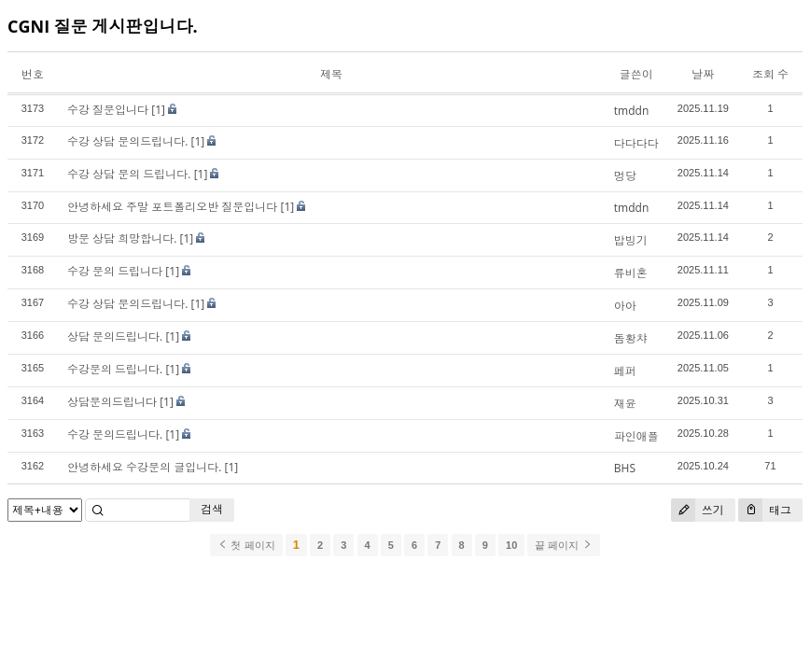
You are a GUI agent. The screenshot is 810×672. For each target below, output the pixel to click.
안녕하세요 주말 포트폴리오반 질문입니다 (172, 207)
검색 (212, 509)
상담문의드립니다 (112, 402)
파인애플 (636, 436)
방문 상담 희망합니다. (122, 238)
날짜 (703, 74)
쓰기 (698, 510)
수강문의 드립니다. (115, 369)
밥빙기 (631, 240)
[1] (158, 110)
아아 (625, 306)
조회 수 (770, 74)
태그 (765, 510)
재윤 (625, 404)
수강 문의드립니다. (115, 434)
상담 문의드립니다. (115, 336)
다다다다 (636, 143)
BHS (625, 468)
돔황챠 (631, 338)
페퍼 (625, 371)
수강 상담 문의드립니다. (127, 141)
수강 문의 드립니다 (115, 271)
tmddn (631, 111)
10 (511, 545)
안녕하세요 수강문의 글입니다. (144, 467)
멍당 (625, 176)
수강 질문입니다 (108, 110)
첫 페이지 (246, 545)
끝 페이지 (563, 545)
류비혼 (631, 273)
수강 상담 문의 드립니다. (129, 174)
